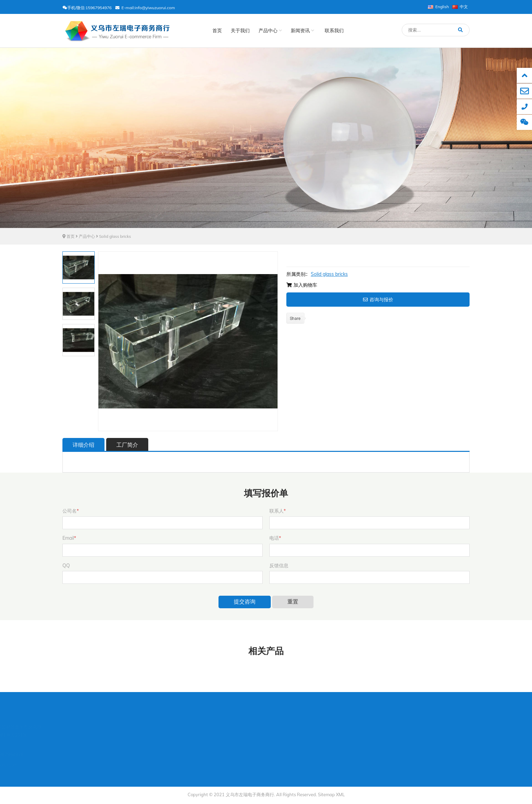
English (438, 7)
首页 (217, 31)
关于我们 (240, 31)
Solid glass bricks (115, 236)
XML (340, 795)
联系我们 (334, 31)
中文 (460, 7)
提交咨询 (245, 602)
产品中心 (270, 31)
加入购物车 (302, 285)
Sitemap (326, 795)
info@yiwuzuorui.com (155, 8)
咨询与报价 (378, 300)
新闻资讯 (302, 31)
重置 (293, 602)
